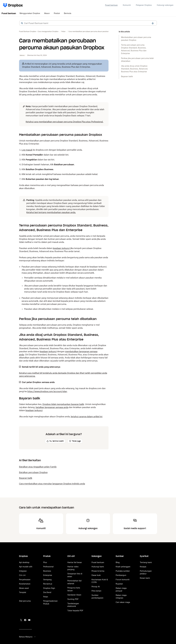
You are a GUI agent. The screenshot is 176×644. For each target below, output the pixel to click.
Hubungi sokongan (165, 5)
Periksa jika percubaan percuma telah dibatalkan (137, 60)
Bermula (68, 13)
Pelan (46, 597)
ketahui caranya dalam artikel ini (87, 417)
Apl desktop (24, 562)
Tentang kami (146, 562)
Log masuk (27, 150)
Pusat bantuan (111, 5)
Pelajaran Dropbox (144, 5)
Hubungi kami (98, 567)
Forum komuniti (123, 580)
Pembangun (121, 575)
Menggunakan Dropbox (30, 13)
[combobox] (88, 23)
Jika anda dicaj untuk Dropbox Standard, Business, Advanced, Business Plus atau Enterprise (134, 69)
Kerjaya (143, 567)
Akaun (47, 13)
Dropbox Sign (49, 588)
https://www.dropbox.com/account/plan (47, 391)
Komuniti (127, 5)
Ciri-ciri (22, 575)
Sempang (47, 580)
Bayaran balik (127, 76)
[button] (22, 23)
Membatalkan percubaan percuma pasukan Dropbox (136, 39)
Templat (23, 592)
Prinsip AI (96, 587)
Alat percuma (25, 601)
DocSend (47, 592)
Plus (45, 562)
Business (47, 571)
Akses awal (24, 588)
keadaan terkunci (61, 248)
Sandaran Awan (74, 595)
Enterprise (48, 575)
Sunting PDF (73, 599)
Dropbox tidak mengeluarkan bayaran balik (63, 404)
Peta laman (96, 591)
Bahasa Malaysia (27, 637)
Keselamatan (25, 584)
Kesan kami (145, 578)
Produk (57, 13)
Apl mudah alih (26, 567)
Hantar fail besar (75, 562)
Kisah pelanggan (123, 567)
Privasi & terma (98, 571)
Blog (118, 562)
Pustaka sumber (123, 571)
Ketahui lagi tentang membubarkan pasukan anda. (51, 212)
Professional (48, 567)
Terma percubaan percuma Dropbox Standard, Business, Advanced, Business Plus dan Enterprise (134, 49)
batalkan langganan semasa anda (52, 407)
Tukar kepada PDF (75, 611)
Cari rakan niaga (123, 602)
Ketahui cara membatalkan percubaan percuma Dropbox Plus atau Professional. (64, 122)
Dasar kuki (96, 575)
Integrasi (23, 571)
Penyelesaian (25, 580)
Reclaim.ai (48, 584)
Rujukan (119, 584)
